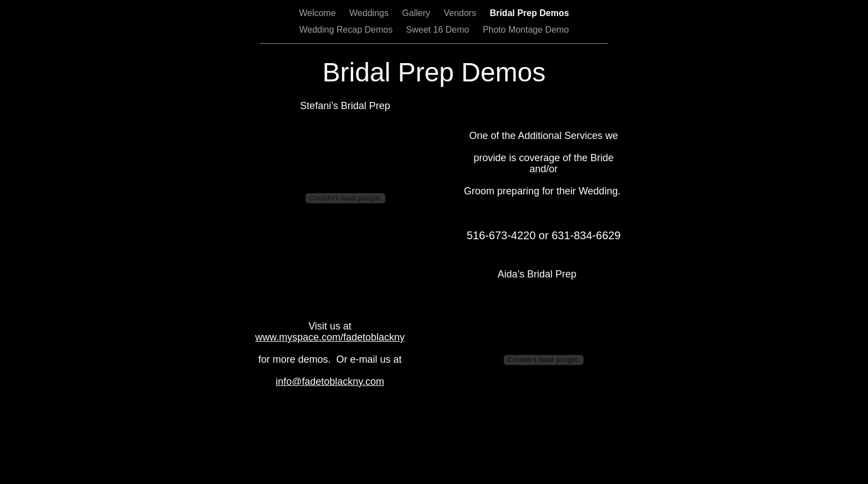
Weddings (370, 13)
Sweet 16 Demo (439, 30)
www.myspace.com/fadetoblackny (330, 337)
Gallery (417, 13)
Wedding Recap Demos (347, 30)
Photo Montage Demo (526, 30)
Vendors (461, 13)
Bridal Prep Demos (529, 13)
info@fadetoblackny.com (330, 382)
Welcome (319, 13)
